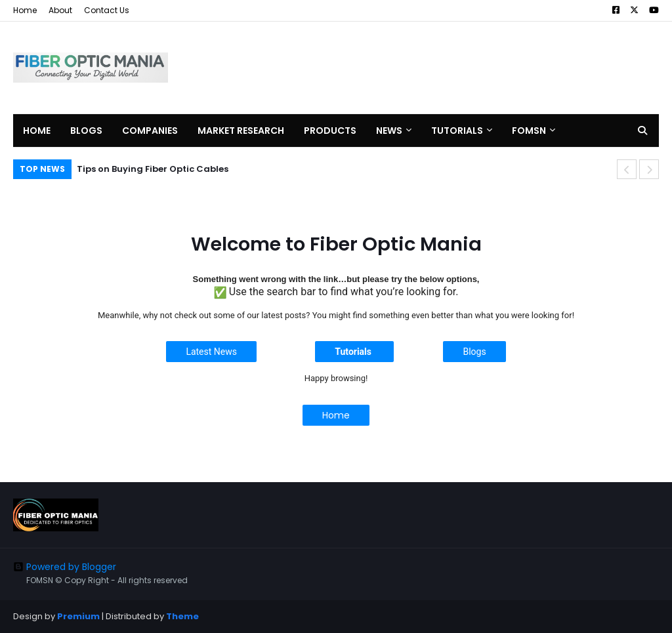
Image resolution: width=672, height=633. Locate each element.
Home (25, 10)
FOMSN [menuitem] (529, 131)
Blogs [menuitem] (86, 131)
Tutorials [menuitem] (457, 131)
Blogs (474, 352)
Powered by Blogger (65, 567)
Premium (78, 616)
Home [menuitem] (37, 131)
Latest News (211, 352)
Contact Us (107, 10)
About (60, 10)
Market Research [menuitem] (241, 131)
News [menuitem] (389, 131)
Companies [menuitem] (150, 131)
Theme (182, 616)
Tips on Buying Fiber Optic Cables (153, 169)
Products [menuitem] (330, 131)
